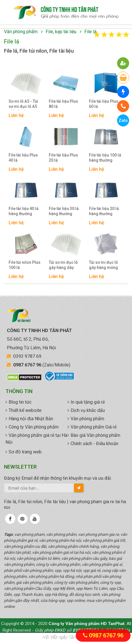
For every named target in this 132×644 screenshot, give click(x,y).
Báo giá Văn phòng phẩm (95, 435)
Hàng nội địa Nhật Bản (31, 419)
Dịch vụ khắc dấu (88, 410)
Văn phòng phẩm (21, 32)
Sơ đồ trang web (25, 452)
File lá (90, 32)
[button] (123, 63)
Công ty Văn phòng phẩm (34, 427)
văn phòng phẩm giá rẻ (66, 13)
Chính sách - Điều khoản (94, 444)
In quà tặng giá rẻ (88, 402)
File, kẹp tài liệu (61, 32)
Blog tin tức (20, 402)
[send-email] (79, 488)
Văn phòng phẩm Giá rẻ (94, 427)
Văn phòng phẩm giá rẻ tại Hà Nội (36, 439)
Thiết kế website (25, 410)
